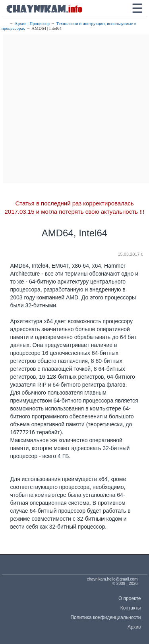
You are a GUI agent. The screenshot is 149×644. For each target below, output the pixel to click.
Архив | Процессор (32, 23)
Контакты (131, 608)
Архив (134, 627)
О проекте (130, 598)
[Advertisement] (74, 109)
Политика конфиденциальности (105, 617)
